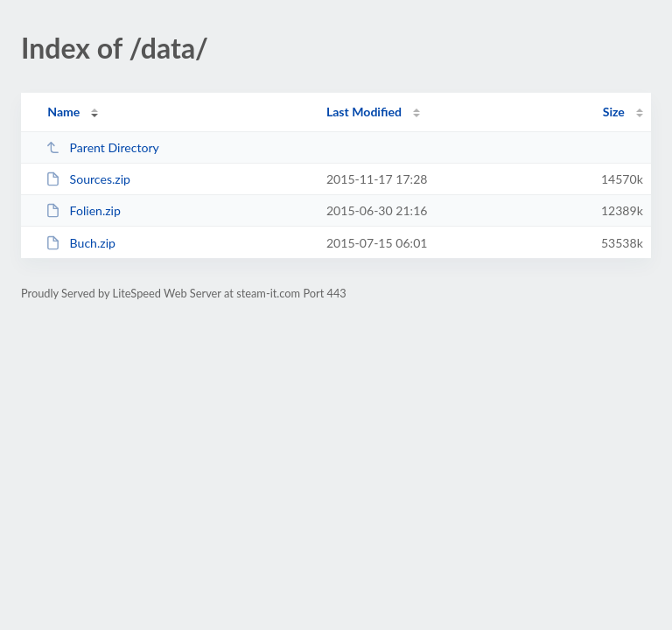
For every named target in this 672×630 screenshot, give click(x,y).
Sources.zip (88, 179)
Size (614, 112)
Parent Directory (102, 147)
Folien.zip (83, 210)
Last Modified (364, 112)
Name (63, 112)
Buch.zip (80, 243)
